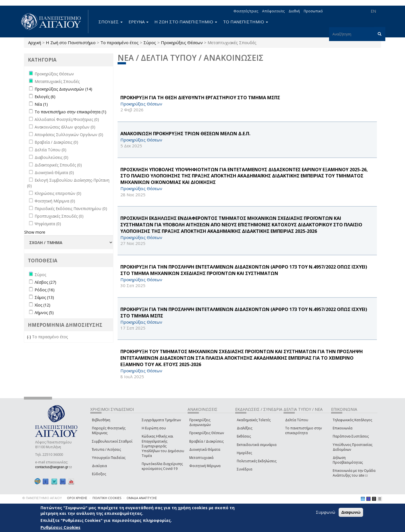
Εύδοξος (99, 474)
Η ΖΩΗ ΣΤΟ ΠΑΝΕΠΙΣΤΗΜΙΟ (186, 22)
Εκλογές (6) (45, 97)
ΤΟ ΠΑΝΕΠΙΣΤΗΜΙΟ (246, 22)
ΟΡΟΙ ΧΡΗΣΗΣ (77, 498)
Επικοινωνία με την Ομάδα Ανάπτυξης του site (354, 473)
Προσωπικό (313, 11)
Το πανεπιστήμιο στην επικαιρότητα (303, 430)
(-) (30, 337)
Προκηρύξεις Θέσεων (182, 42)
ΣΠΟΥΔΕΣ (111, 22)
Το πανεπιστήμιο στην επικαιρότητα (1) (70, 112)
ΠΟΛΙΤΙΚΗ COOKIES (107, 498)
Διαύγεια (99, 466)
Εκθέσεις (244, 436)
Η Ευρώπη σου (154, 428)
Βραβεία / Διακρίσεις (206, 441)
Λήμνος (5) (44, 313)
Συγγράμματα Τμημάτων (161, 420)
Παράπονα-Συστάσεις (351, 436)
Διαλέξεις (245, 428)
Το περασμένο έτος (120, 42)
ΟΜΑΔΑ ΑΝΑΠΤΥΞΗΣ (142, 498)
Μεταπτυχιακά (201, 458)
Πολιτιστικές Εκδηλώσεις (257, 461)
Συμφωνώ (326, 512)
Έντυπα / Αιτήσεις (106, 449)
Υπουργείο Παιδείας (109, 458)
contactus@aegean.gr (53, 467)
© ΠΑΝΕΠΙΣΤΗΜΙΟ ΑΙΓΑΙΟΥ (42, 498)
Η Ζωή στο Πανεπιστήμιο (71, 42)
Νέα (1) (41, 104)
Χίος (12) (42, 305)
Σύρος (150, 42)
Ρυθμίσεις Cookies (60, 527)
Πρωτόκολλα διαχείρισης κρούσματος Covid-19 (162, 466)
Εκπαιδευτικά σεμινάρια (257, 445)
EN (373, 11)
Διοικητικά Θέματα (205, 449)
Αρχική (35, 42)
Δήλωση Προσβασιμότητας (348, 460)
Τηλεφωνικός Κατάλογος (352, 420)
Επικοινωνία (343, 428)
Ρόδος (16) (45, 290)
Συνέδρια (245, 469)
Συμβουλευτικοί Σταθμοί (112, 441)
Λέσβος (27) (45, 282)
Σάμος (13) (44, 297)
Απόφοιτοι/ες (273, 11)
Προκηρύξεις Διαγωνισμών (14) (63, 89)
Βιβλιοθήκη (101, 420)
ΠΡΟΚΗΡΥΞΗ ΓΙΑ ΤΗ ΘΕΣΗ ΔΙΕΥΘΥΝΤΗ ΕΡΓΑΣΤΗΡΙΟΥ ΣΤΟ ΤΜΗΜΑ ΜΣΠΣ (200, 98)
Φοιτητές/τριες (246, 11)
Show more (35, 232)
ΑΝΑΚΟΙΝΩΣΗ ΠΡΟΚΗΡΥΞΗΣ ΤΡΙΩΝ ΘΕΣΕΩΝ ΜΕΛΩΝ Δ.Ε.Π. (185, 134)
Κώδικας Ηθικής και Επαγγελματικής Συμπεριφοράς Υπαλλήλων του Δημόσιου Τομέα (163, 446)
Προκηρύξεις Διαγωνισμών (200, 422)
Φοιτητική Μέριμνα (205, 466)
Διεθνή (294, 11)
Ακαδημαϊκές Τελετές (254, 420)
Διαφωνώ (351, 512)
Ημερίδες (244, 453)
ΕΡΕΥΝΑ (139, 22)
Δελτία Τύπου (297, 420)
